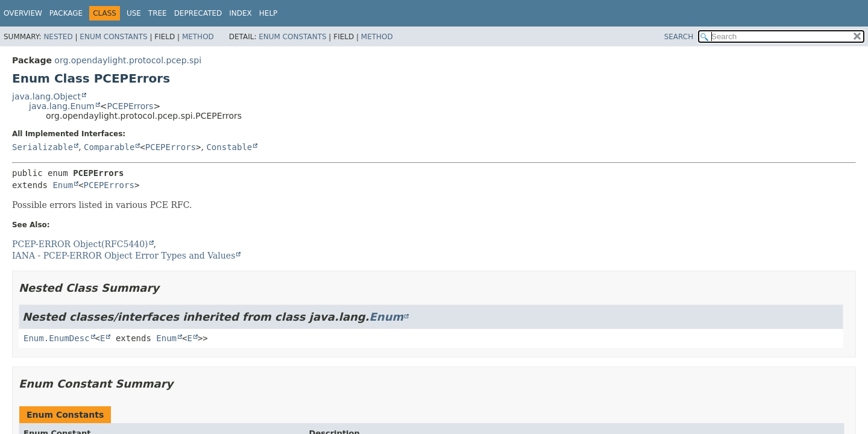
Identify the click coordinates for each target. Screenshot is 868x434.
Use (134, 13)
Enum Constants (113, 37)
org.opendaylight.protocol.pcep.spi (128, 60)
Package (66, 13)
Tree (158, 13)
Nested (58, 37)
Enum (63, 185)
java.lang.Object (46, 96)
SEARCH (679, 37)
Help (269, 13)
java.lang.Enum (62, 106)
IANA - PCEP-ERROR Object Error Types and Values (124, 256)
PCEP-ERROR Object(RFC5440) (80, 244)
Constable (229, 147)
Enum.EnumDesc (57, 338)
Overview (23, 13)
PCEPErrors (130, 106)
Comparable (109, 147)
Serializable (42, 147)
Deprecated (198, 13)
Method (198, 37)
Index (241, 13)
